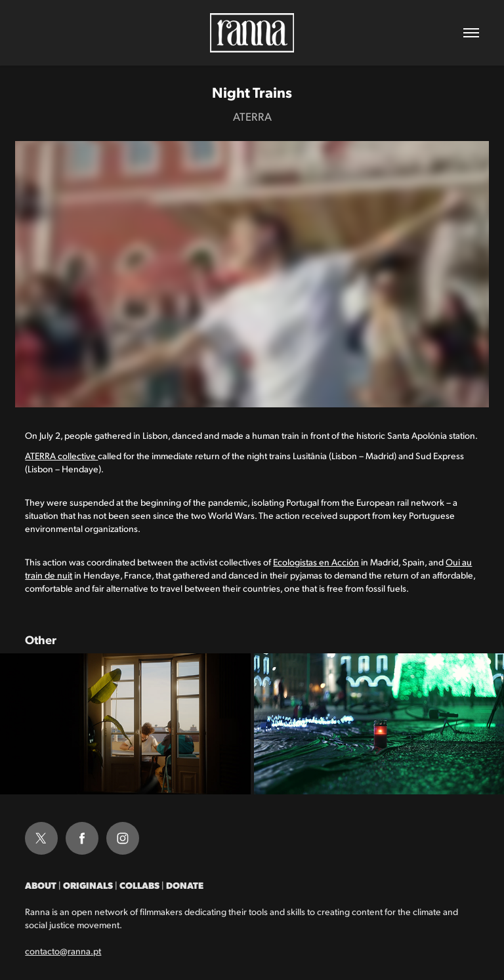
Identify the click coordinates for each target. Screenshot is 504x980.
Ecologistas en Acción (316, 562)
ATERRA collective (61, 456)
